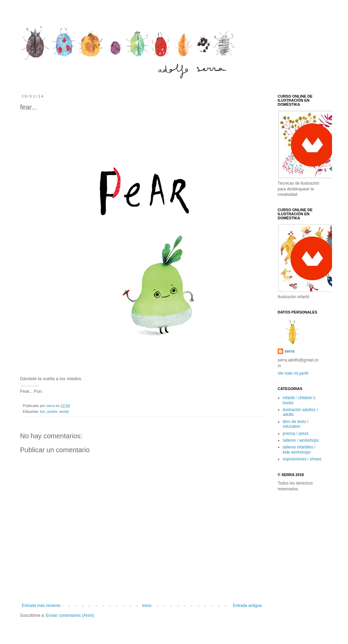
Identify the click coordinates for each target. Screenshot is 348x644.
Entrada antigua (247, 606)
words (64, 411)
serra (51, 406)
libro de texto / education (295, 424)
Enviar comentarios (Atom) (70, 615)
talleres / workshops (301, 440)
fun (43, 411)
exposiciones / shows (302, 459)
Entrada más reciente (41, 606)
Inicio (147, 606)
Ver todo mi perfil (293, 373)
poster (52, 411)
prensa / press (296, 434)
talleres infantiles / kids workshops (299, 450)
